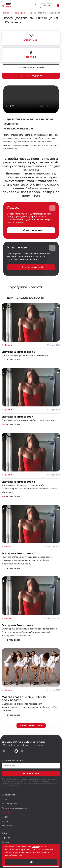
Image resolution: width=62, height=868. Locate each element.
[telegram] (10, 751)
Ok (31, 862)
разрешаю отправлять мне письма (44, 784)
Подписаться (31, 773)
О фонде (6, 838)
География (7, 813)
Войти (47, 6)
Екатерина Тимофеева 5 (19, 482)
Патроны (5, 842)
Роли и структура (9, 804)
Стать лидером (31, 76)
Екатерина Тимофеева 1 (19, 554)
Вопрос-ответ (8, 826)
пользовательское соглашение (27, 781)
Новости (5, 821)
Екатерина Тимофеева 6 (19, 352)
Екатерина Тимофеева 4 (19, 417)
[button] (52, 208)
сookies (35, 847)
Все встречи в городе (31, 726)
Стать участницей (31, 67)
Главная (5, 799)
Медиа (5, 817)
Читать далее (13, 360)
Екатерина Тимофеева (17, 626)
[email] (22, 751)
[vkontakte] (4, 751)
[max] (16, 751)
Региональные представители (15, 808)
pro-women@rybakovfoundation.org (23, 742)
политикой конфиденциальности (14, 784)
